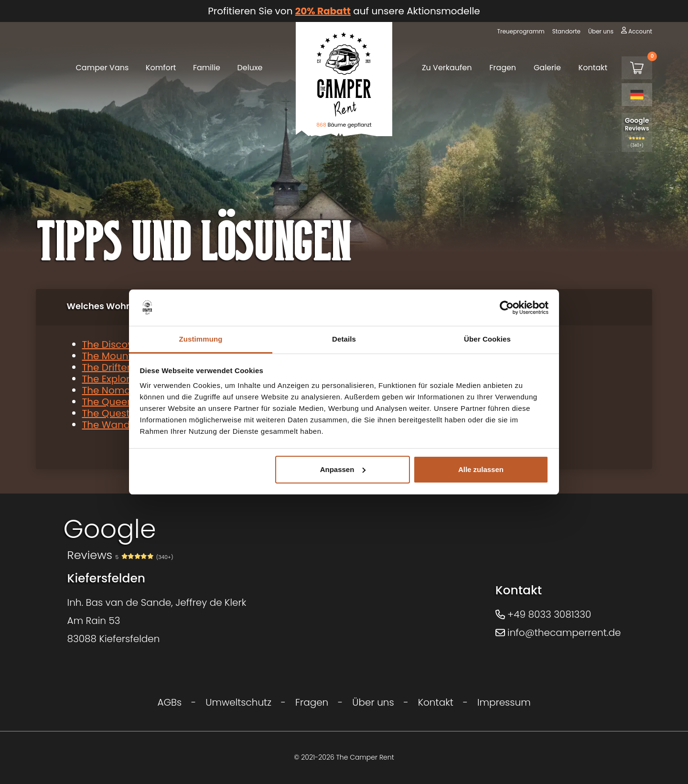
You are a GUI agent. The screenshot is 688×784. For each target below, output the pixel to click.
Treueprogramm (521, 31)
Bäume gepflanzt (344, 125)
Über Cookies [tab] (487, 339)
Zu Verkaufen (447, 68)
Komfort (161, 68)
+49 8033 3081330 (543, 614)
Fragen (503, 68)
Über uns (601, 31)
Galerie (547, 68)
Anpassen (343, 469)
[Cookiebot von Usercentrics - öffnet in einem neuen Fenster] (507, 308)
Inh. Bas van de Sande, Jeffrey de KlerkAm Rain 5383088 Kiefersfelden (157, 621)
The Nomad (110, 390)
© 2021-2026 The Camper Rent (344, 757)
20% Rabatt (323, 11)
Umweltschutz (238, 702)
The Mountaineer (122, 356)
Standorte (566, 31)
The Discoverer (117, 344)
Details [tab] (344, 339)
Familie (207, 68)
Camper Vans (102, 68)
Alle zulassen (481, 469)
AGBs (169, 702)
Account (640, 31)
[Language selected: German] (637, 95)
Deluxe (250, 68)
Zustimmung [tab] (201, 339)
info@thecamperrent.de (558, 633)
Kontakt (593, 68)
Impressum (504, 702)
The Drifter (107, 367)
